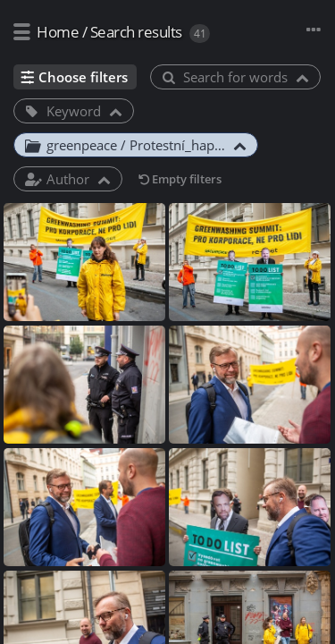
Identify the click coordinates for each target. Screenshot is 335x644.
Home (58, 32)
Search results (136, 32)
